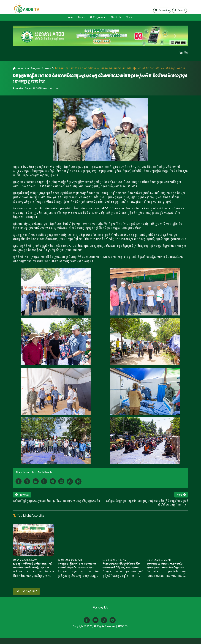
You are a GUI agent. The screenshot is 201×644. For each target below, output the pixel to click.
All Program (34, 68)
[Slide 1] (98, 47)
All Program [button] (96, 17)
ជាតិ (56, 88)
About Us (116, 17)
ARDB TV (123, 626)
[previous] (26, 36)
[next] (175, 36)
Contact (130, 17)
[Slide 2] (103, 47)
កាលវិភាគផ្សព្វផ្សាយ (26, 591)
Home (70, 17)
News (81, 17)
